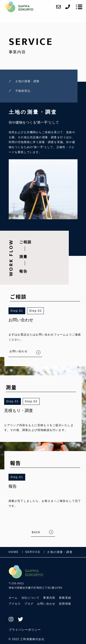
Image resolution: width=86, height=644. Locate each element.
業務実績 (65, 598)
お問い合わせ (46, 604)
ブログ (29, 604)
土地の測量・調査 (28, 81)
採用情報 (65, 604)
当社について (30, 598)
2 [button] (41, 311)
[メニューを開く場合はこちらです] (79, 7)
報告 (23, 271)
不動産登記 (23, 91)
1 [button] (22, 311)
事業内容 (49, 598)
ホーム (13, 598)
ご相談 (25, 242)
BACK (36, 532)
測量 (23, 257)
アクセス (15, 604)
